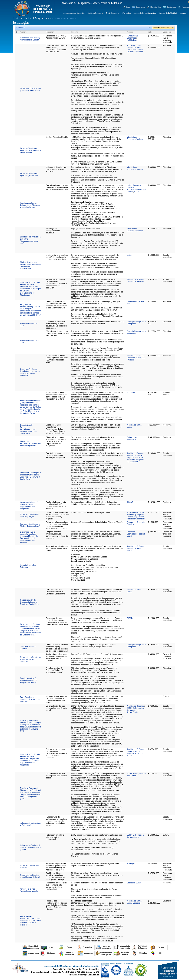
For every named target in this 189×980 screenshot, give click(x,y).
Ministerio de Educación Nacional (135, 51)
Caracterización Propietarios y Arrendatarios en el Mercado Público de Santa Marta (28, 429)
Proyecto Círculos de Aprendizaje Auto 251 (29, 174)
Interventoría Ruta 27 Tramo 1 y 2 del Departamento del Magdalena (29, 505)
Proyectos (126, 13)
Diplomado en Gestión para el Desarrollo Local (30, 876)
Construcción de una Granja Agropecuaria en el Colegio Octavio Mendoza (30, 372)
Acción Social (132, 712)
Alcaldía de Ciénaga (135, 453)
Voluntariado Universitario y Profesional (31, 824)
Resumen (50, 32)
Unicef (138, 45)
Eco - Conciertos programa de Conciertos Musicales (30, 699)
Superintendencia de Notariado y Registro (135, 513)
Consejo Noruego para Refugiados (136, 323)
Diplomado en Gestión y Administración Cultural (30, 39)
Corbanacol (132, 38)
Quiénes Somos (94, 13)
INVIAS (130, 502)
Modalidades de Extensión (145, 13)
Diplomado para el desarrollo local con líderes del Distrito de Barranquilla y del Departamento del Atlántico (29, 537)
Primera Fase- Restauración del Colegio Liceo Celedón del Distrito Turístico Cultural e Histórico (31, 921)
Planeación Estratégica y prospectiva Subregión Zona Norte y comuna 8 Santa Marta (30, 476)
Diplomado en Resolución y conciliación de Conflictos (31, 659)
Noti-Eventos (112, 13)
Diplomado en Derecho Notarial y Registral (30, 515)
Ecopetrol (131, 45)
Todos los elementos (161, 28)
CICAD (130, 618)
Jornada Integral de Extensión (28, 566)
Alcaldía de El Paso (135, 356)
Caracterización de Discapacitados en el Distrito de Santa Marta (30, 602)
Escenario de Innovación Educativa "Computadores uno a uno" (30, 240)
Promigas (131, 863)
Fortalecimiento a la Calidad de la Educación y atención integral (30, 205)
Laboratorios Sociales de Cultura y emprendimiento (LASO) (31, 847)
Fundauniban (132, 36)
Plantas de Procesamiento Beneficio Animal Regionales (31, 443)
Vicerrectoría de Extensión (74, 13)
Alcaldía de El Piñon (135, 279)
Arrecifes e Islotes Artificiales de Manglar (29, 890)
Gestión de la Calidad (168, 13)
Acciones (20, 28)
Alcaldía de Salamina (135, 281)
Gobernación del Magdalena (134, 438)
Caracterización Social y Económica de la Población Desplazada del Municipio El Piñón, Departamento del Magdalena (30, 760)
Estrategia (167, 32)
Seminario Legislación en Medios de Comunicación (31, 525)
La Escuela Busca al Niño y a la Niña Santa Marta (31, 89)
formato (183, 13)
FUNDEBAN (132, 40)
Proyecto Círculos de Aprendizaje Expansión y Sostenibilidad (30, 150)
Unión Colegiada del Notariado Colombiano (136, 518)
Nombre (23, 32)
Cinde (137, 192)
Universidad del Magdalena (75, 3)
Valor (150, 32)
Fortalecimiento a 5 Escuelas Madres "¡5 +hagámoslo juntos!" (29, 680)
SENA (138, 358)
